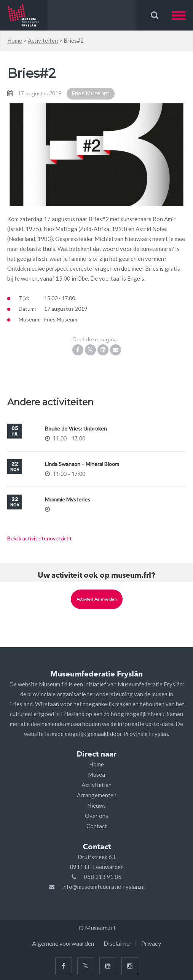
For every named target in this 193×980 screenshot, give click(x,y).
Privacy (151, 943)
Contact (97, 826)
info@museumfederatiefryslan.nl (103, 887)
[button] (182, 15)
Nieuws (96, 805)
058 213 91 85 (103, 877)
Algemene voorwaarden (63, 943)
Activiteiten (43, 40)
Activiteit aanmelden (97, 599)
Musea (96, 774)
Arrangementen (97, 795)
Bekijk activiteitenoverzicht (40, 538)
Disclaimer (118, 943)
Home (15, 40)
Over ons (96, 816)
